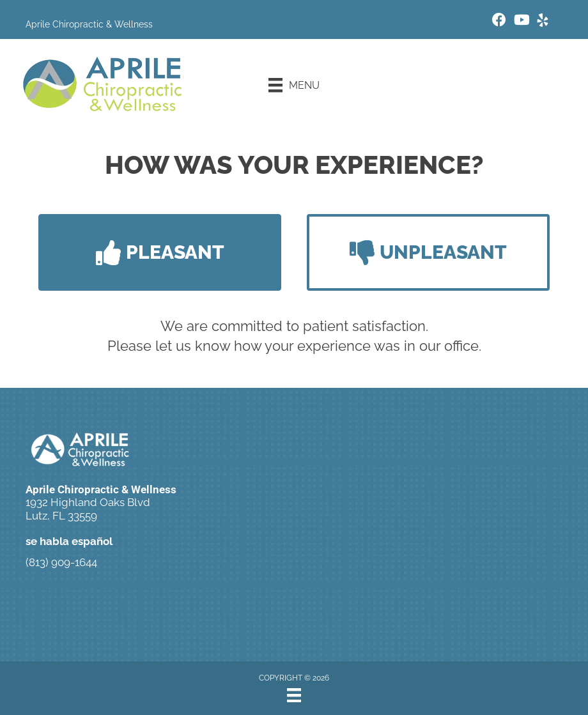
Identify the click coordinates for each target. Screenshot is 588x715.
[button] (160, 252)
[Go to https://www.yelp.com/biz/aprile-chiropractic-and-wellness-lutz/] (543, 22)
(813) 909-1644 (61, 562)
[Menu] (294, 85)
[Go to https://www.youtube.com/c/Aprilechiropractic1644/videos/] (521, 21)
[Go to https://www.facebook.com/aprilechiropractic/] (499, 21)
